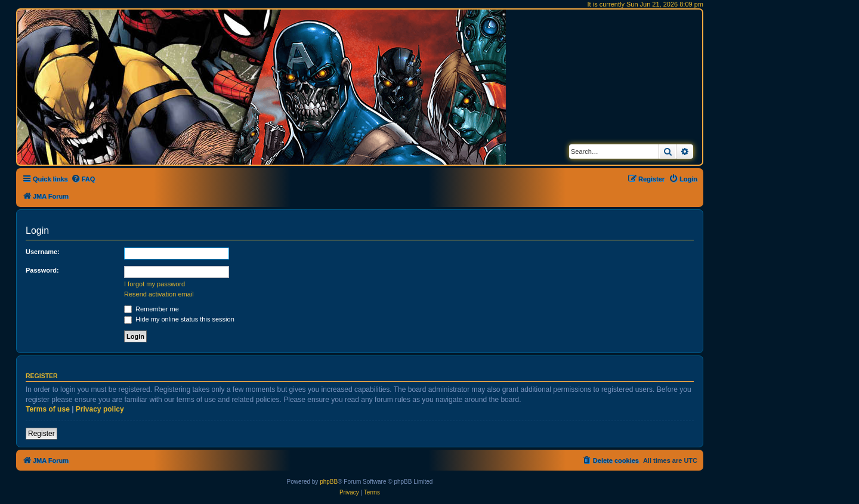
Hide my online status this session (179, 319)
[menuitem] (83, 179)
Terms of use (48, 409)
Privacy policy (100, 409)
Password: (42, 270)
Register (41, 434)
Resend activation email (159, 294)
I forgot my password (155, 284)
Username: (43, 252)
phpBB (329, 482)
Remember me (152, 309)
